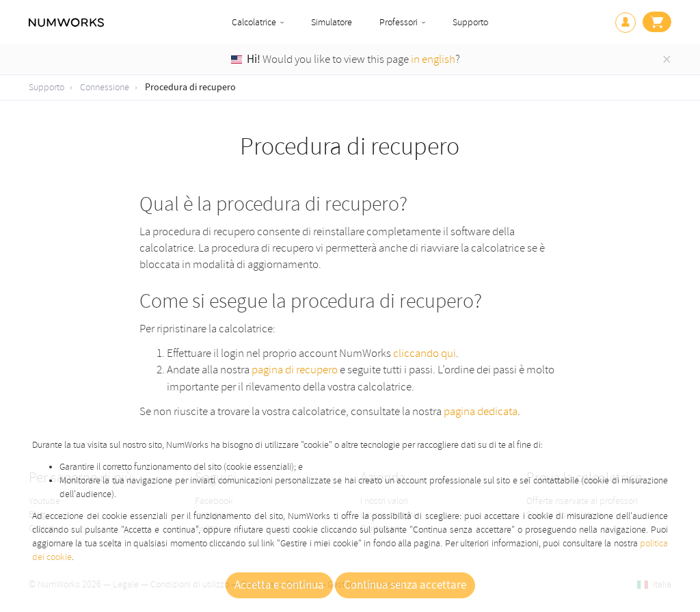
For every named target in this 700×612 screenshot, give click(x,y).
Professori (399, 22)
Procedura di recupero (190, 88)
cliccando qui (425, 353)
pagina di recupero (295, 370)
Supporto (470, 22)
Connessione (105, 87)
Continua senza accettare (405, 585)
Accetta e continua (279, 585)
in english (433, 59)
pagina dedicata (481, 411)
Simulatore (332, 22)
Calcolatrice (254, 22)
